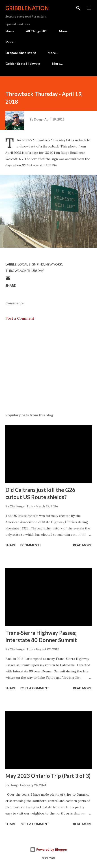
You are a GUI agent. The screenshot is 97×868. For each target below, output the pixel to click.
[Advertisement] (48, 367)
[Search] (78, 8)
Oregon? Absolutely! (21, 53)
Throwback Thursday (25, 271)
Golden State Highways (23, 64)
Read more (82, 545)
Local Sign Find (31, 264)
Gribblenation (27, 8)
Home (10, 31)
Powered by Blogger (49, 849)
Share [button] (11, 285)
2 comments (30, 545)
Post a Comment (20, 318)
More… (64, 31)
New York (54, 264)
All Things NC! (37, 31)
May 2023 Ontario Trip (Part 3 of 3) (48, 776)
